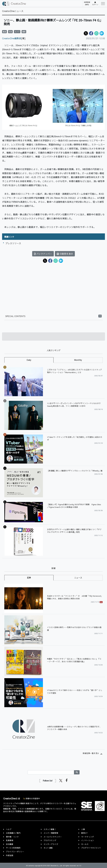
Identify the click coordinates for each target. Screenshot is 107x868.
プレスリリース (13, 243)
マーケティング (88, 837)
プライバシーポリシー (15, 852)
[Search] (51, 772)
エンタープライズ (51, 844)
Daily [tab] (29, 360)
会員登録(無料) (87, 3)
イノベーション (88, 840)
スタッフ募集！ (50, 829)
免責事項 (10, 840)
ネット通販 (48, 848)
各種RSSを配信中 (32, 798)
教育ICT (84, 833)
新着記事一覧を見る (91, 753)
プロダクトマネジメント (91, 848)
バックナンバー (43, 254)
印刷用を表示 (65, 254)
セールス (85, 844)
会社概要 (10, 844)
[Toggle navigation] (102, 4)
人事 (83, 829)
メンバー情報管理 (51, 833)
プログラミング (50, 840)
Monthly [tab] (78, 360)
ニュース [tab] (78, 578)
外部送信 (10, 855)
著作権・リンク (12, 837)
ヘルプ (9, 829)
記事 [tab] (29, 578)
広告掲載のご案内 (13, 833)
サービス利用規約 (13, 848)
